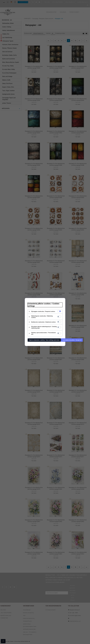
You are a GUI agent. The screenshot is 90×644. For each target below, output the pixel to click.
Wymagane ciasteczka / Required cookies (42, 313)
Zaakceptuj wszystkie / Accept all (71, 338)
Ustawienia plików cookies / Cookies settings (42, 306)
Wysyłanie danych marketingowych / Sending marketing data (43, 327)
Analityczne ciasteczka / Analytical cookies (42, 322)
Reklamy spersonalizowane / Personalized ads (44, 333)
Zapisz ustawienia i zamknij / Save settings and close (43, 338)
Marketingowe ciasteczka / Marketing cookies (43, 317)
